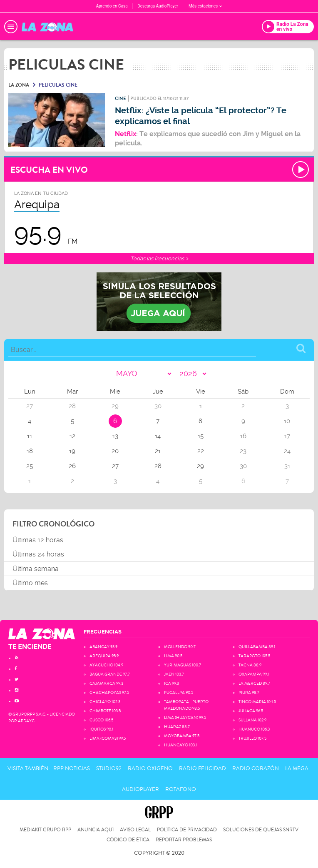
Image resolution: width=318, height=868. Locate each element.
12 (72, 436)
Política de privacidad (187, 830)
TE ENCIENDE (30, 647)
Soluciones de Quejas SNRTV (261, 830)
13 (115, 436)
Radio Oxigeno (150, 768)
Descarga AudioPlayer (158, 6)
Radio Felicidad (202, 768)
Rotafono (181, 789)
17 (287, 436)
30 (243, 466)
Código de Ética (128, 840)
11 (30, 436)
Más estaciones (205, 6)
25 (30, 466)
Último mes (30, 583)
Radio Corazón (256, 768)
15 (201, 436)
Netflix (125, 134)
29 (200, 466)
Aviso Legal (135, 830)
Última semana (36, 569)
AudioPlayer (140, 789)
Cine (120, 99)
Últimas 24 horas (38, 554)
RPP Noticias (72, 768)
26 (72, 466)
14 (158, 436)
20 (115, 451)
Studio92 (109, 768)
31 (287, 466)
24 (287, 451)
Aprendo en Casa (112, 6)
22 (201, 451)
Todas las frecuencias (159, 258)
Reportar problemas (184, 840)
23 (243, 451)
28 (158, 466)
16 (243, 436)
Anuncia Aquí (96, 830)
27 (115, 466)
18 (30, 451)
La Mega (297, 768)
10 (287, 421)
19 (72, 451)
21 (158, 451)
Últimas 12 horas (38, 540)
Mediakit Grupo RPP (45, 830)
